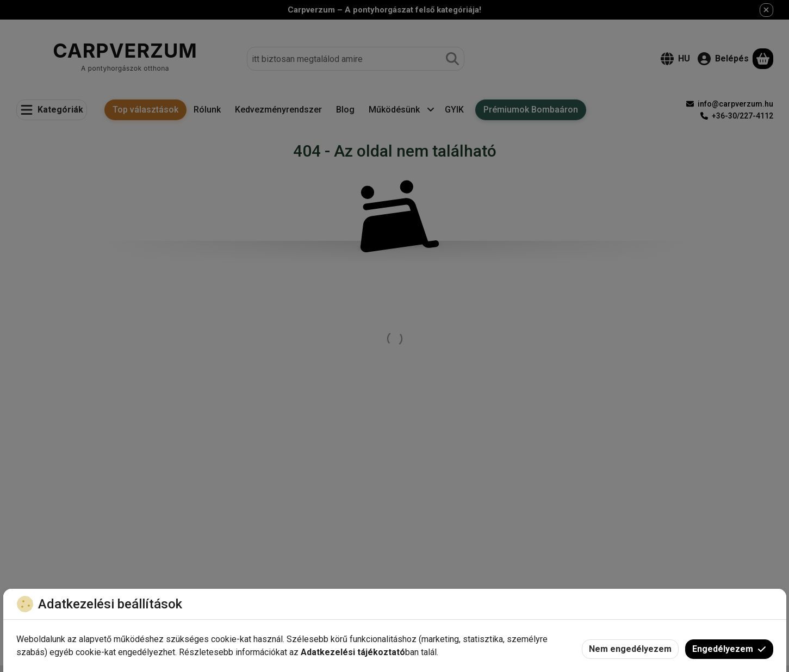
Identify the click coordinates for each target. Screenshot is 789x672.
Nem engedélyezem (630, 649)
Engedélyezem (729, 649)
